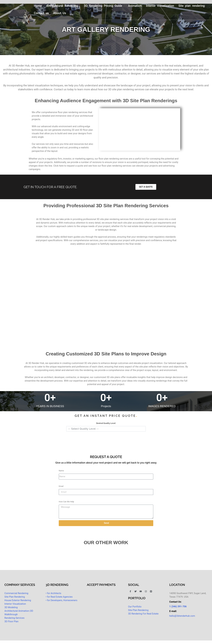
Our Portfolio (135, 607)
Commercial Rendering (16, 593)
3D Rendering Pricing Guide (103, 6)
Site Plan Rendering (15, 597)
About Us (60, 13)
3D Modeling (11, 607)
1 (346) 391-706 (178, 606)
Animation (135, 6)
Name (61, 471)
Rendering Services (14, 618)
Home (38, 6)
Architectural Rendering (62, 6)
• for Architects (53, 593)
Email (61, 486)
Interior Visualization (160, 6)
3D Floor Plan (11, 621)
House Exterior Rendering (18, 600)
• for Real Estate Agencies (59, 597)
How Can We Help (66, 502)
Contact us (41, 13)
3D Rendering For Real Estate (143, 614)
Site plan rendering (192, 6)
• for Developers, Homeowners (61, 600)
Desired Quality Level (106, 423)
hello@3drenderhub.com (182, 616)
